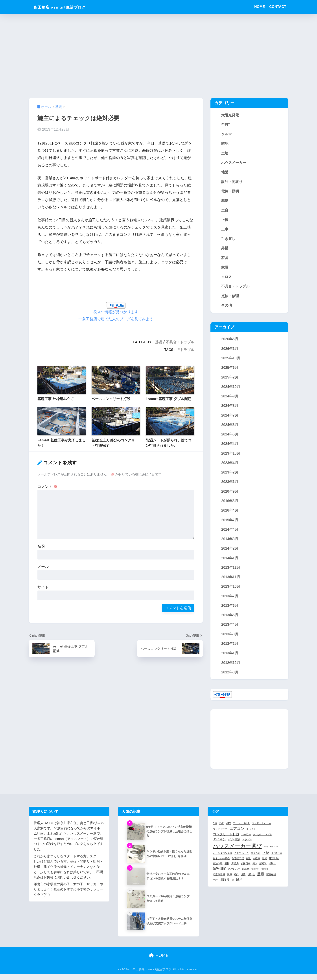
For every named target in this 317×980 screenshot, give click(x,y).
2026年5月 (230, 341)
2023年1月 (230, 486)
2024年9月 (230, 399)
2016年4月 (230, 515)
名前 (41, 546)
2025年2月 (230, 380)
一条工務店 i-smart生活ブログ (67, 7)
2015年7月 (230, 524)
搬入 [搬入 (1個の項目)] (255, 870)
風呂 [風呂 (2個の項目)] (239, 886)
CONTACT (278, 7)
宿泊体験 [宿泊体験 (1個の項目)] (218, 870)
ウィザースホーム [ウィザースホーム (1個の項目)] (262, 829)
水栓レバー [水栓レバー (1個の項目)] (234, 875)
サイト (43, 587)
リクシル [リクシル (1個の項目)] (256, 859)
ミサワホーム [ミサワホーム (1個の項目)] (241, 859)
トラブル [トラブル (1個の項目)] (247, 846)
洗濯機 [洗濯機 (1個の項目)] (246, 875)
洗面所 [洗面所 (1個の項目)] (264, 875)
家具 (225, 259)
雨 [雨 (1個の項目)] (233, 886)
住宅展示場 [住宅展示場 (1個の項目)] (238, 865)
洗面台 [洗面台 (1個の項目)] (255, 875)
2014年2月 (230, 553)
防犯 (225, 144)
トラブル (187, 349)
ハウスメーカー (234, 163)
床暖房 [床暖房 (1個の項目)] (235, 870)
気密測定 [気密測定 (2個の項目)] (219, 875)
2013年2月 (230, 649)
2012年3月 (230, 678)
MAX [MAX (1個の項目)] (228, 829)
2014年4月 (230, 534)
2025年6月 (230, 370)
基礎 (158, 342)
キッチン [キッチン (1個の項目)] (251, 835)
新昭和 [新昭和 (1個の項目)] (263, 870)
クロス (227, 279)
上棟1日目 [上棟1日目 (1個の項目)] (277, 859)
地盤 (225, 173)
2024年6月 (230, 428)
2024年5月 (230, 438)
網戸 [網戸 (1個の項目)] (229, 881)
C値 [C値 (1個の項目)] (215, 829)
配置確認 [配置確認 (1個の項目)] (271, 881)
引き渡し (228, 240)
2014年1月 (230, 563)
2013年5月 (230, 621)
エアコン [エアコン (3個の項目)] (237, 835)
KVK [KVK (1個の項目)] (221, 829)
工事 (225, 230)
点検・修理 (230, 298)
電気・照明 (230, 192)
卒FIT (226, 124)
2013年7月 (230, 601)
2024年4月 (230, 447)
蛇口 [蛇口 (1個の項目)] (236, 881)
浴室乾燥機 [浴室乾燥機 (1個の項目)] (219, 881)
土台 (225, 211)
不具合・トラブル (180, 342)
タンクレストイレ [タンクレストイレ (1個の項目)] (263, 841)
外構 (225, 250)
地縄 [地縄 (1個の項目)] (265, 865)
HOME (260, 7)
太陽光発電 (230, 115)
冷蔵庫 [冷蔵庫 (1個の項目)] (256, 865)
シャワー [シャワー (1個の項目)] (246, 841)
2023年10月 (231, 457)
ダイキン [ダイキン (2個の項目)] (219, 846)
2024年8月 (230, 409)
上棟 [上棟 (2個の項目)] (266, 859)
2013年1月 (230, 659)
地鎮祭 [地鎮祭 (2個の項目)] (274, 864)
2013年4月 (230, 630)
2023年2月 (230, 476)
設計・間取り (232, 182)
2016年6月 (230, 505)
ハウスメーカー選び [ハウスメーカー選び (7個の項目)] (237, 852)
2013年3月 (230, 640)
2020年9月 (230, 495)
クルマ (227, 134)
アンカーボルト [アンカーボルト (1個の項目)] (241, 829)
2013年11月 (231, 582)
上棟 (225, 221)
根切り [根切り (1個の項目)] (272, 870)
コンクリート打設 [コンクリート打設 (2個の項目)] (226, 840)
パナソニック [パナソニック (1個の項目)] (271, 853)
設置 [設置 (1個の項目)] (243, 881)
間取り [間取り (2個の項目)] (225, 886)
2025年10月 (231, 361)
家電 (225, 269)
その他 (227, 307)
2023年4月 (230, 466)
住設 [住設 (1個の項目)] (248, 865)
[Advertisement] (158, 56)
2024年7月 (230, 419)
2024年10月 (231, 389)
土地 (225, 154)
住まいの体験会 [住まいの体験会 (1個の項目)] (221, 865)
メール (43, 566)
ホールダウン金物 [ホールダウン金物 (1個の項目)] (223, 859)
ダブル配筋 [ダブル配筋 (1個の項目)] (234, 846)
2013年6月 (230, 611)
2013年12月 (231, 572)
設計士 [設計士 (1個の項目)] (251, 881)
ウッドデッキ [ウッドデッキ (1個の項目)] (220, 835)
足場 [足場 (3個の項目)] (261, 880)
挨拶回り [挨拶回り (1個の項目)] (245, 870)
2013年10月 (231, 592)
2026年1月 (230, 351)
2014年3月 (230, 544)
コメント (47, 486)
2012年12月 (231, 669)
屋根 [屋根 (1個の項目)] (227, 870)
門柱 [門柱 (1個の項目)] (215, 886)
